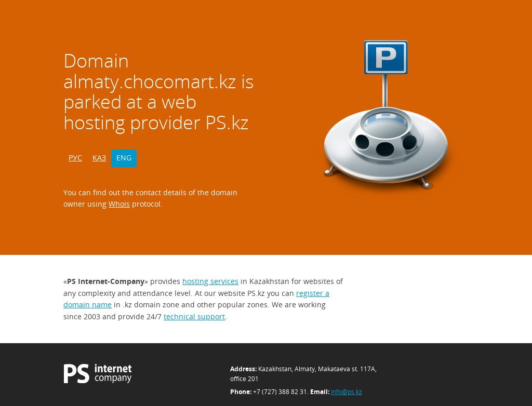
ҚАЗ (99, 158)
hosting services (210, 281)
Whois (119, 204)
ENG (124, 158)
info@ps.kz (347, 392)
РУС (75, 158)
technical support (194, 316)
